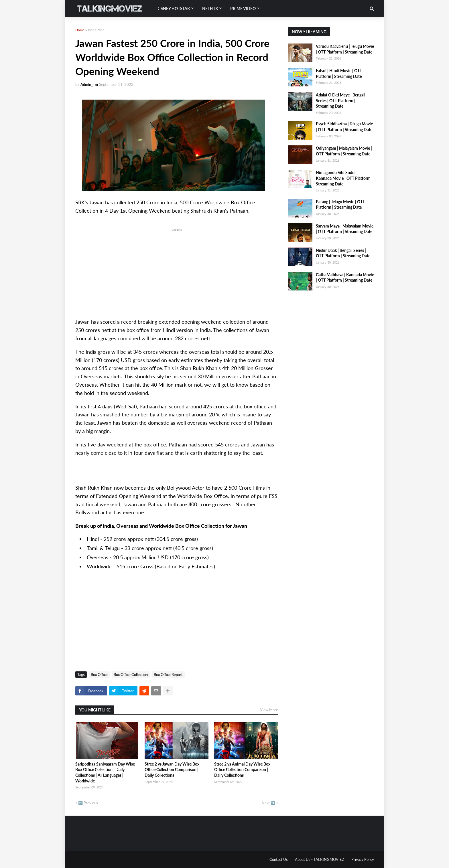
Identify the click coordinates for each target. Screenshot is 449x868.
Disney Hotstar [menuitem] (173, 8)
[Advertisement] (177, 272)
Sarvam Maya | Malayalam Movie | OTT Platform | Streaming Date (345, 229)
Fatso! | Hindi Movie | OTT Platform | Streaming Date (339, 73)
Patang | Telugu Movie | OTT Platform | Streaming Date (340, 204)
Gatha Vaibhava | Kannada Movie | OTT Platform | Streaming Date (345, 277)
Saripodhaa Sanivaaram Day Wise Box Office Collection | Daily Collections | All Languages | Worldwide (105, 772)
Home (80, 30)
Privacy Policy (363, 859)
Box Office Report (168, 675)
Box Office (96, 30)
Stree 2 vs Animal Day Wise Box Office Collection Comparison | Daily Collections (242, 770)
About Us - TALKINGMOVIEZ (320, 859)
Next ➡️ (268, 803)
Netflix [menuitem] (210, 8)
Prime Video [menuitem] (243, 8)
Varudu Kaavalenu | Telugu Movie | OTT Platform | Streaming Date (345, 49)
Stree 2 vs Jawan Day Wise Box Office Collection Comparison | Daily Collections (172, 770)
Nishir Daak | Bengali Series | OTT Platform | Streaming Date (343, 253)
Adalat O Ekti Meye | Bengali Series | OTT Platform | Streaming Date (341, 100)
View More (269, 710)
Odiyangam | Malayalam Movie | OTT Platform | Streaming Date (344, 151)
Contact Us (279, 859)
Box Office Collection (131, 675)
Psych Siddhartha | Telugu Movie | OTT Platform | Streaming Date (344, 127)
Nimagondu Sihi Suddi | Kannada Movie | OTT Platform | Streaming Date (344, 178)
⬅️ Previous (88, 803)
